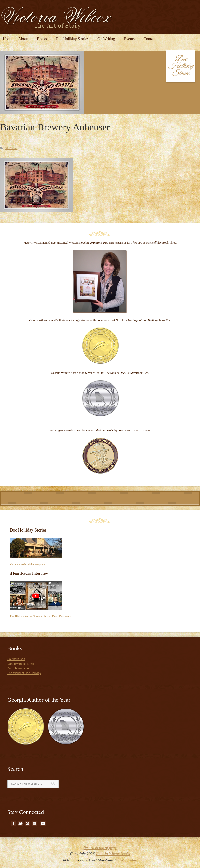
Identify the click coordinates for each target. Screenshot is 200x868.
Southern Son (16, 659)
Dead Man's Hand (19, 669)
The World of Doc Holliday (24, 673)
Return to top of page (100, 848)
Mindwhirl (129, 860)
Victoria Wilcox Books (113, 854)
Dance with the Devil (20, 664)
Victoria (11, 148)
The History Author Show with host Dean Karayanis (40, 616)
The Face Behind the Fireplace (28, 565)
